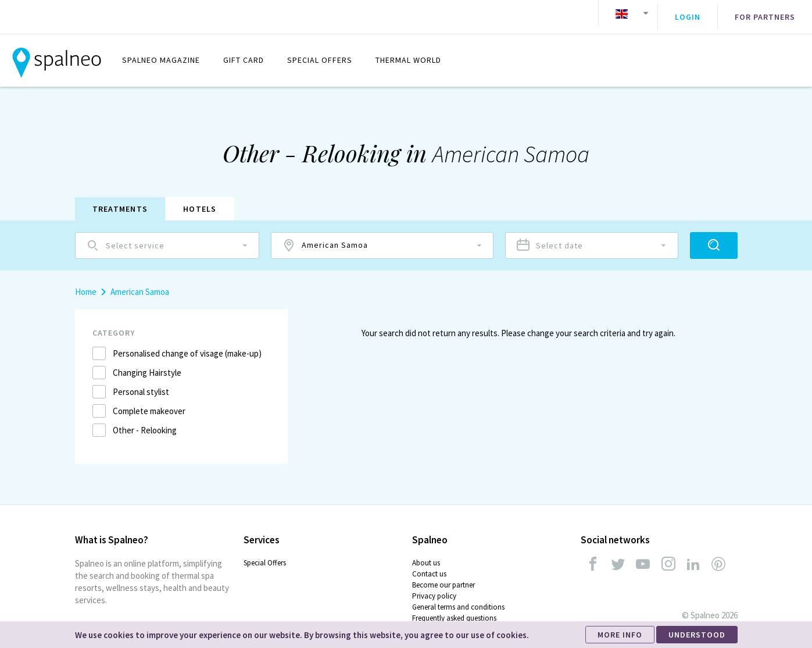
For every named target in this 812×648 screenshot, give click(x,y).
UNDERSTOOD (697, 635)
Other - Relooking (145, 423)
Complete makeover (149, 403)
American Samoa (140, 284)
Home (86, 284)
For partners (765, 13)
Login (688, 13)
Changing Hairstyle (147, 365)
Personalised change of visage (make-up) (187, 346)
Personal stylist (141, 384)
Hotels (200, 201)
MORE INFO (620, 635)
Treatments (120, 201)
